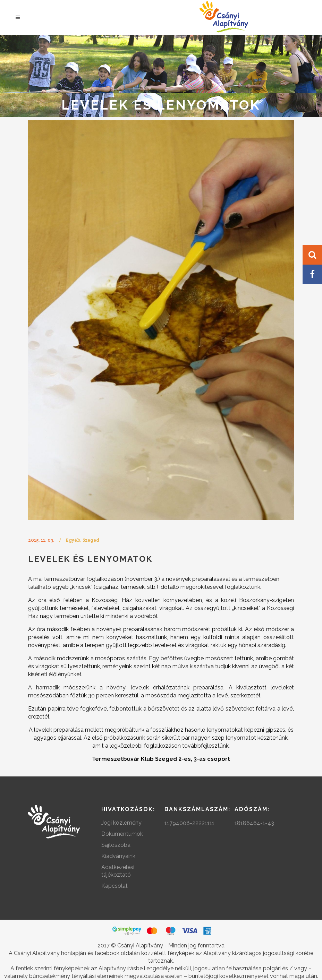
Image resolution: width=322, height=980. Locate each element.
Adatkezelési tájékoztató (118, 871)
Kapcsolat (115, 886)
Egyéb (73, 540)
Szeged (91, 540)
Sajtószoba (116, 845)
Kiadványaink (118, 856)
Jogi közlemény (121, 823)
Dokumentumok (122, 834)
